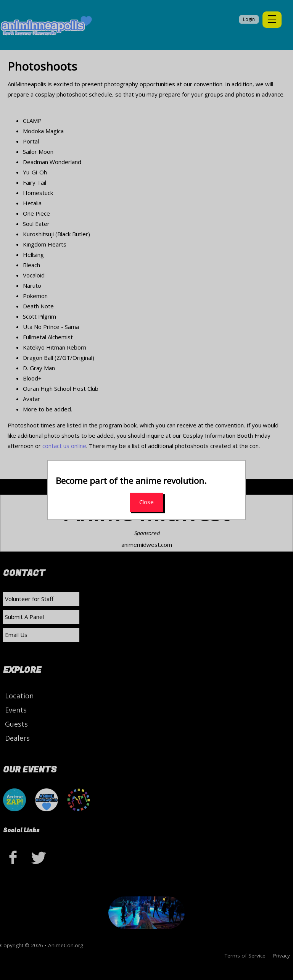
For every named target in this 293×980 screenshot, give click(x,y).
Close (146, 502)
